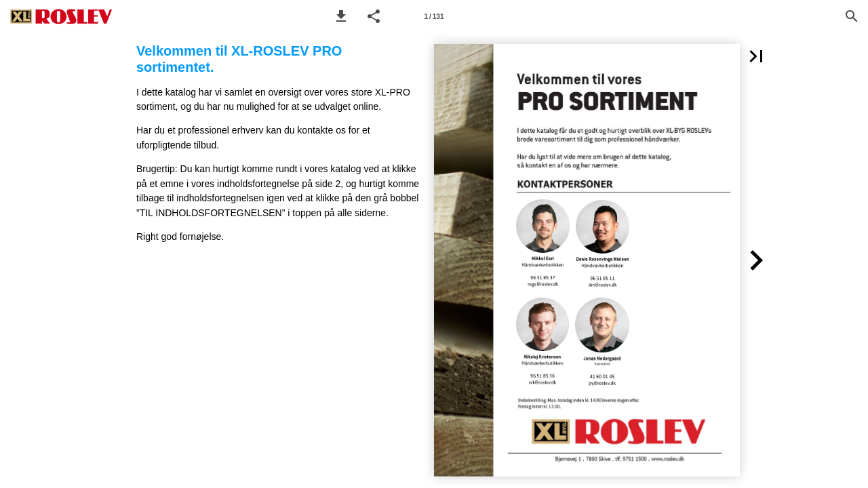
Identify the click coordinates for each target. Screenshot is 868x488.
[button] (341, 16)
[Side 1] (434, 16)
